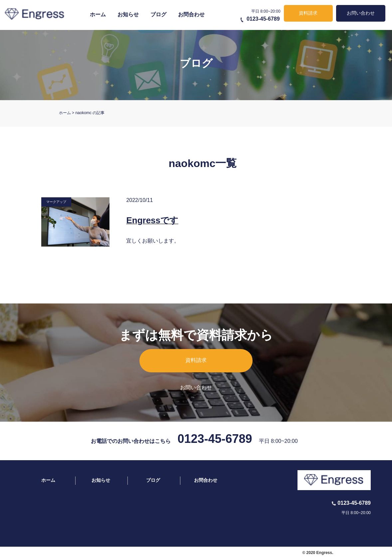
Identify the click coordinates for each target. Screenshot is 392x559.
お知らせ (128, 14)
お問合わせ (191, 14)
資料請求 (308, 13)
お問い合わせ (361, 13)
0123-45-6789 (263, 19)
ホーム (98, 14)
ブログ (158, 14)
